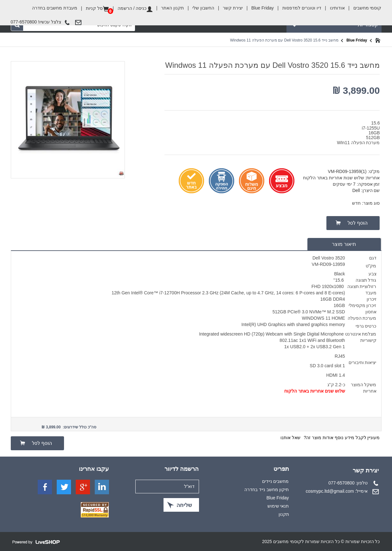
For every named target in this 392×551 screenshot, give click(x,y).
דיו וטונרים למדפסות (298, 8)
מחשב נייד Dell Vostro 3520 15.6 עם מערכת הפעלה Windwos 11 (284, 40)
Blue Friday (258, 8)
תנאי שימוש (278, 506)
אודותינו (333, 8)
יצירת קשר (228, 8)
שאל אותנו (290, 438)
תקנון (284, 514)
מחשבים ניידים (276, 481)
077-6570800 (341, 483)
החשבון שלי (199, 8)
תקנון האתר (168, 8)
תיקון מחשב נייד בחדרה (267, 490)
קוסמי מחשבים (363, 6)
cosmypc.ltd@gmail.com (330, 491)
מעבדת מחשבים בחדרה (55, 8)
